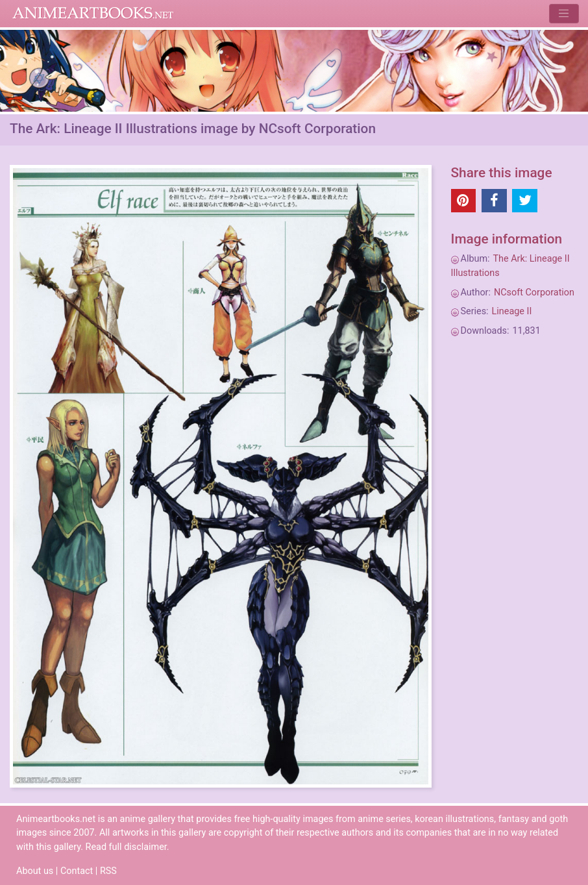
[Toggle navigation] (564, 13)
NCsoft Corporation (534, 293)
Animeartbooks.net (93, 14)
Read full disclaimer (126, 847)
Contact (77, 871)
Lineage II (512, 311)
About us (35, 871)
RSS (108, 871)
